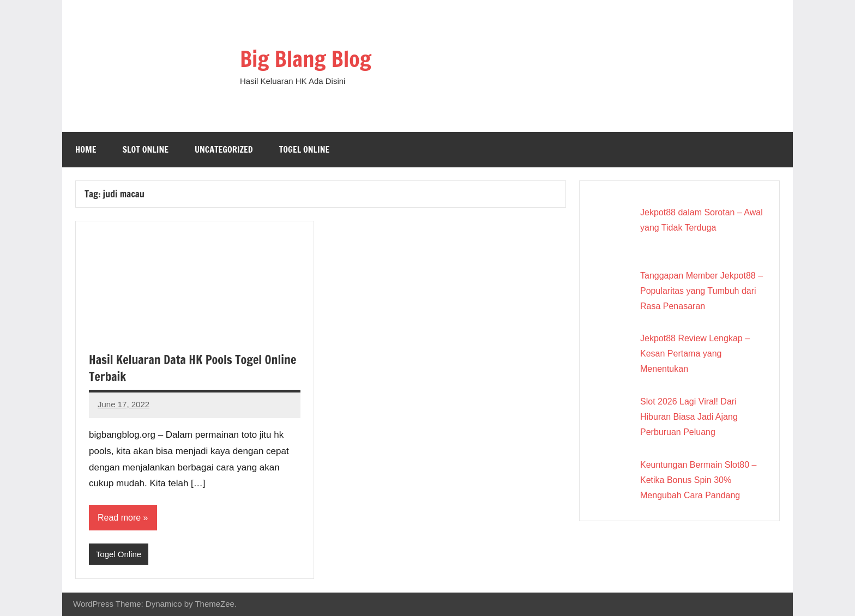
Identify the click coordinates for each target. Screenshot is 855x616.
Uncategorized (224, 149)
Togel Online (305, 149)
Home (86, 149)
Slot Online (145, 149)
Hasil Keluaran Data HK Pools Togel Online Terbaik (192, 368)
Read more (119, 518)
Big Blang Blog (306, 59)
